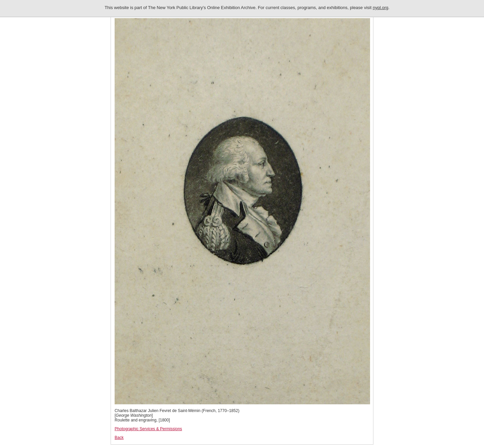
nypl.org (380, 8)
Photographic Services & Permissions (148, 429)
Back (119, 438)
